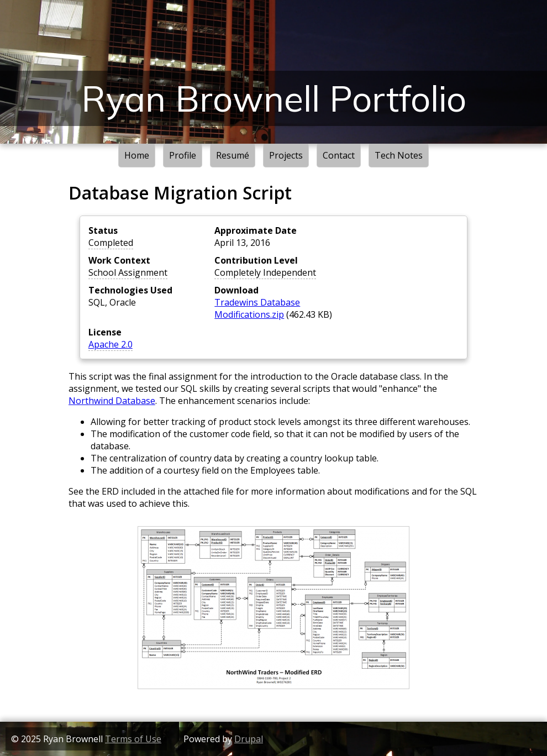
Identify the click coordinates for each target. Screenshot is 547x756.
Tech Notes (399, 155)
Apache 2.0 (111, 344)
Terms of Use (133, 739)
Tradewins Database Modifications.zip (257, 308)
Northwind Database (112, 401)
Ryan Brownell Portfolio (274, 98)
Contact (339, 155)
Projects (286, 155)
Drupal (249, 739)
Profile (183, 155)
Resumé (233, 155)
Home (137, 155)
